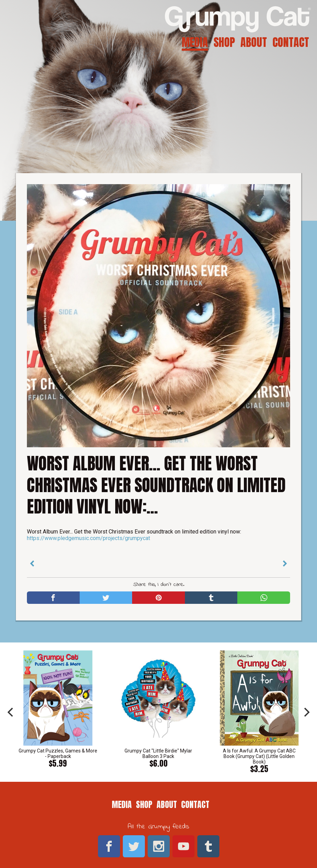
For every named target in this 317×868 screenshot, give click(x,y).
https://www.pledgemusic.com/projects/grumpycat (88, 538)
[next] (306, 712)
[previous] (11, 712)
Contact (291, 42)
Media (195, 42)
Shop (224, 42)
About (254, 42)
